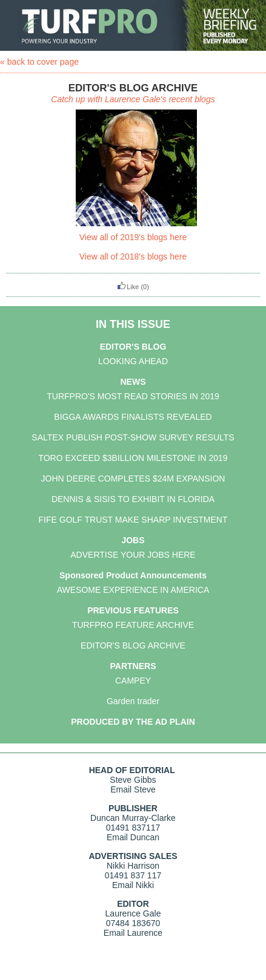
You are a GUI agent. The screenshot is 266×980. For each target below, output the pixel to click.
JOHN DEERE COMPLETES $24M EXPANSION (133, 479)
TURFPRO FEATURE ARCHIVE (133, 625)
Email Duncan (133, 837)
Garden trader (133, 701)
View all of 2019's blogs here (133, 237)
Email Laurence (133, 933)
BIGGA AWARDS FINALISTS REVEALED (133, 417)
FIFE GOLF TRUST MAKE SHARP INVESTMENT (133, 520)
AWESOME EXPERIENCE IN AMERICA (133, 590)
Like (128, 287)
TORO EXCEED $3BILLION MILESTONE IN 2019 (133, 458)
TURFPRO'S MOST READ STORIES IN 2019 (133, 396)
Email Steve (133, 789)
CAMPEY (133, 681)
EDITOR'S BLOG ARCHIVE (133, 645)
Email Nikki (133, 885)
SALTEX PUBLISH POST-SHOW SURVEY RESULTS (133, 437)
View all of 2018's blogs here (133, 256)
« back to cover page (39, 62)
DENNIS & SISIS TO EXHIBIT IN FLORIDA (133, 499)
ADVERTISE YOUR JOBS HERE (133, 555)
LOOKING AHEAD (133, 361)
